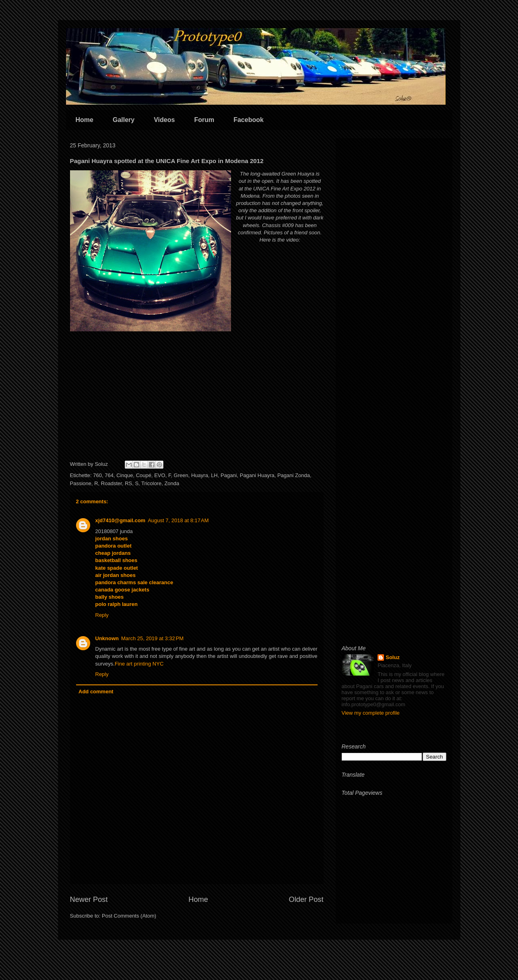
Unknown (107, 638)
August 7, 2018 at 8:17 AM (178, 520)
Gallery (124, 120)
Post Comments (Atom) (129, 916)
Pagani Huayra (257, 475)
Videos (164, 120)
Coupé (144, 475)
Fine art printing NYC (139, 664)
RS (128, 483)
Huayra (200, 475)
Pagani (229, 475)
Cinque (125, 475)
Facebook (249, 120)
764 (109, 475)
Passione (81, 483)
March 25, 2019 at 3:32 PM (152, 638)
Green (181, 475)
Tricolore (151, 483)
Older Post (306, 899)
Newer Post (89, 899)
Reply (102, 615)
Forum (204, 120)
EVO (160, 475)
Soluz (393, 657)
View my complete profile (371, 713)
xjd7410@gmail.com (121, 520)
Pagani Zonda (294, 475)
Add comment (96, 692)
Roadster (111, 483)
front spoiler (306, 210)
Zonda (172, 483)
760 (97, 475)
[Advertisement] (394, 265)
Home (85, 120)
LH (214, 475)
